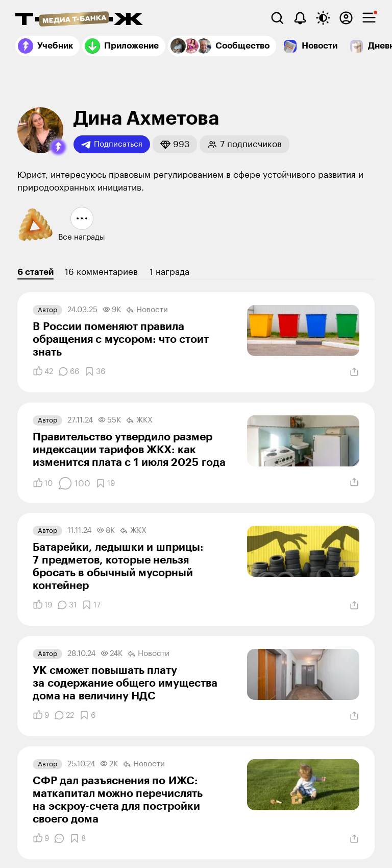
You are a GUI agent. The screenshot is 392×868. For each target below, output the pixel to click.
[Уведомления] (300, 18)
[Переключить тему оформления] (323, 18)
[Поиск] (277, 18)
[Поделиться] (354, 372)
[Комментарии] (69, 371)
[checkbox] (369, 18)
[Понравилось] (43, 371)
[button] (58, 147)
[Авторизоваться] (346, 18)
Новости (147, 310)
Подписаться (112, 145)
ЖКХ (139, 420)
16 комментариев (101, 272)
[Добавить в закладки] (95, 371)
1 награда (169, 272)
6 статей (35, 272)
